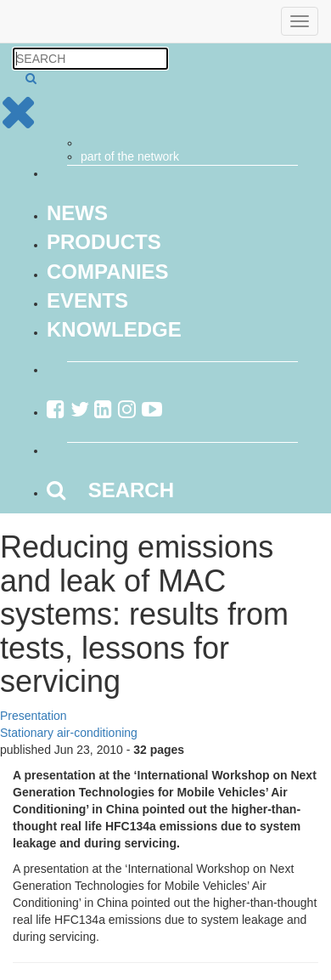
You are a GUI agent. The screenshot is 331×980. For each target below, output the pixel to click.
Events (87, 300)
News (77, 213)
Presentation (34, 716)
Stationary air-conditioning (69, 733)
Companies (108, 272)
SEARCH (110, 490)
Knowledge (114, 329)
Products (104, 242)
